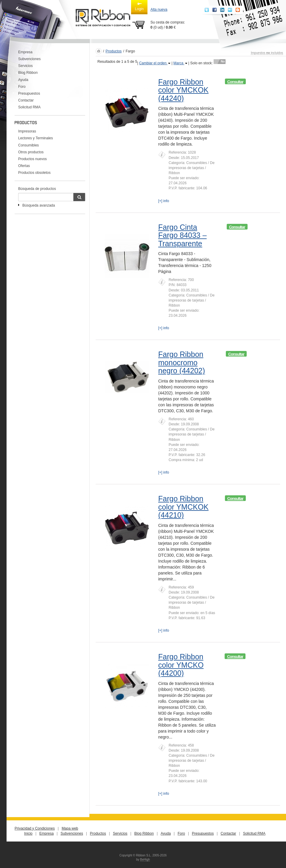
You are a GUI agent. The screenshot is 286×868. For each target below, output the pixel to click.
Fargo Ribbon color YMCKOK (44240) (183, 90)
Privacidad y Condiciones (35, 828)
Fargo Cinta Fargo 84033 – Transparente (182, 235)
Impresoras (27, 131)
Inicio (28, 833)
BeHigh (145, 860)
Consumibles (28, 145)
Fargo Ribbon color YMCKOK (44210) (183, 507)
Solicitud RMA (29, 107)
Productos (114, 51)
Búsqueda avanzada (39, 205)
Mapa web (70, 828)
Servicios (25, 66)
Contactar (26, 100)
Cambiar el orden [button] (155, 63)
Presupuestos (29, 93)
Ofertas (24, 166)
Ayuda (23, 80)
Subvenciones (29, 59)
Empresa (25, 52)
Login (139, 6)
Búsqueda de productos (37, 189)
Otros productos (31, 152)
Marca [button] (180, 63)
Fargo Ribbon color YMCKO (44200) (181, 665)
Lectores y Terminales (36, 138)
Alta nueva (159, 10)
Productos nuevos (32, 159)
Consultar (235, 82)
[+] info (164, 201)
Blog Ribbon (28, 73)
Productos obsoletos (34, 173)
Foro (22, 87)
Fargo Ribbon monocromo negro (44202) (182, 362)
